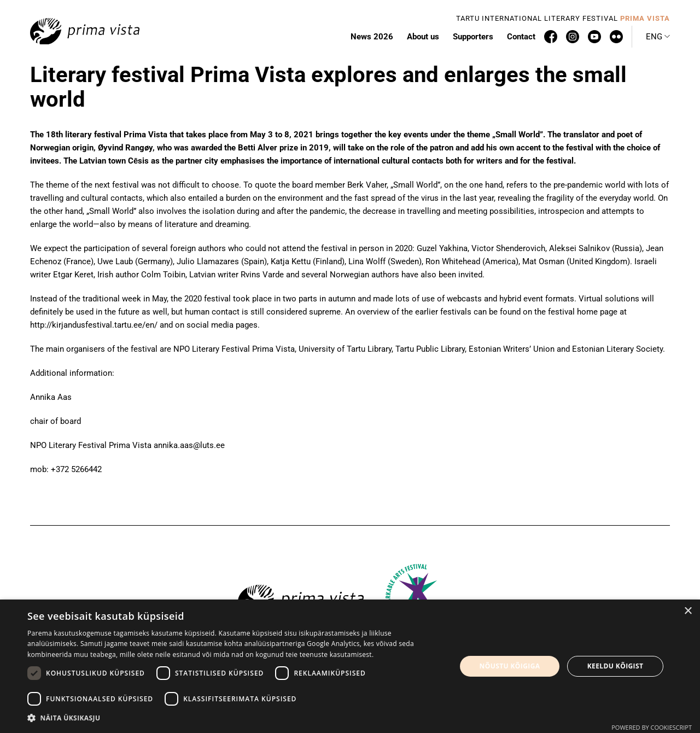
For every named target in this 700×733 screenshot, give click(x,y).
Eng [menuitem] (654, 37)
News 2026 (372, 37)
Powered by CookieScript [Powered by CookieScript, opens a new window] (652, 727)
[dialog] (350, 666)
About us (423, 37)
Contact (521, 37)
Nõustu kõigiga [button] (510, 666)
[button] (235, 718)
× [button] (688, 611)
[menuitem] (658, 37)
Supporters (473, 37)
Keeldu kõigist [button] (616, 666)
